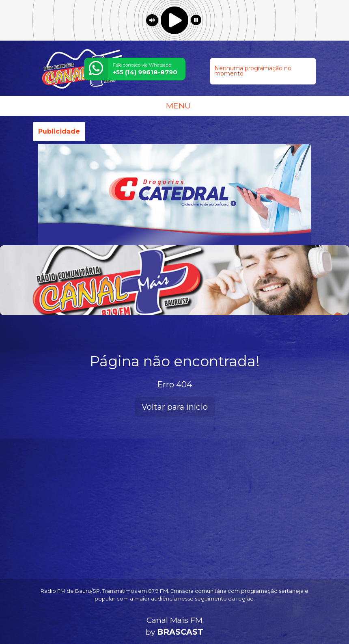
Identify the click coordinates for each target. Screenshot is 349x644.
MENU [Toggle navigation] (174, 106)
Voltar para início (175, 407)
